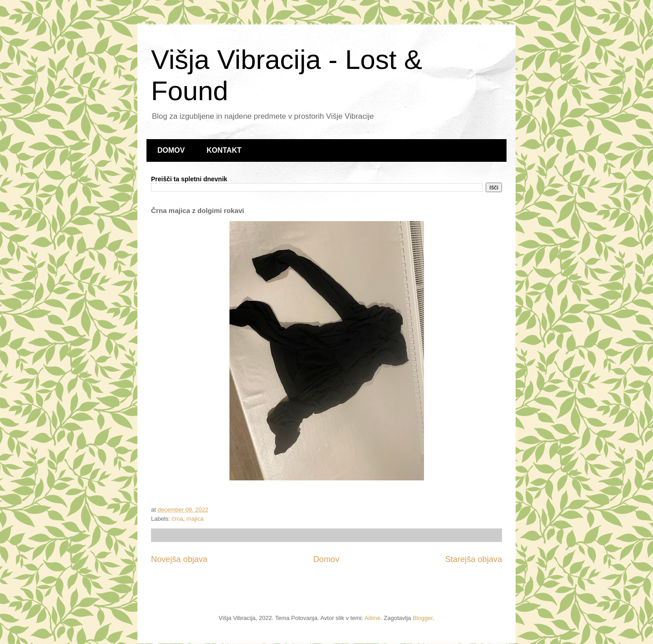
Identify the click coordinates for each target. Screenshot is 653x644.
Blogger (423, 618)
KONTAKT (224, 150)
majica (195, 519)
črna (178, 519)
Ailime (373, 618)
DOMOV (171, 150)
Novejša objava (179, 559)
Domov (326, 559)
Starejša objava (474, 559)
